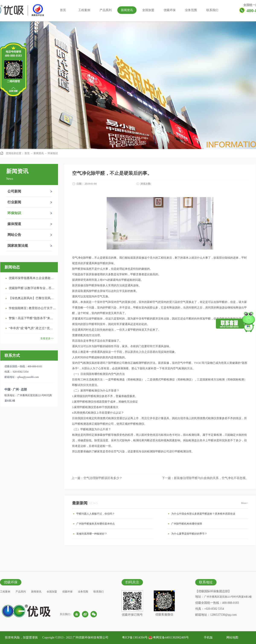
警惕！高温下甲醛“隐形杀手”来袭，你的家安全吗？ (32, 318)
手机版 (207, 638)
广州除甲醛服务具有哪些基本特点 (96, 524)
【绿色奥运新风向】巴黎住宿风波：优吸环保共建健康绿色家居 (32, 298)
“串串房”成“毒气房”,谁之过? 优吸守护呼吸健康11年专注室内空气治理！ (32, 328)
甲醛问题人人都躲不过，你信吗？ (96, 514)
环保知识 (53, 153)
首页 (63, 10)
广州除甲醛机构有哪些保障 (187, 524)
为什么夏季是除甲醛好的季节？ (189, 534)
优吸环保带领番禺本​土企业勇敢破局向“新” (32, 278)
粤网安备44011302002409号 (171, 638)
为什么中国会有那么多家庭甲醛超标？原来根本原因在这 (203, 514)
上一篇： (97, 478)
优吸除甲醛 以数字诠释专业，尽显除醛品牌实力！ (32, 288)
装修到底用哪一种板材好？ (92, 534)
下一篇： (205, 478)
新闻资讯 (39, 153)
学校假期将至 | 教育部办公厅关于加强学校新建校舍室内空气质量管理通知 (32, 308)
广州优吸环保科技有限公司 (90, 638)
